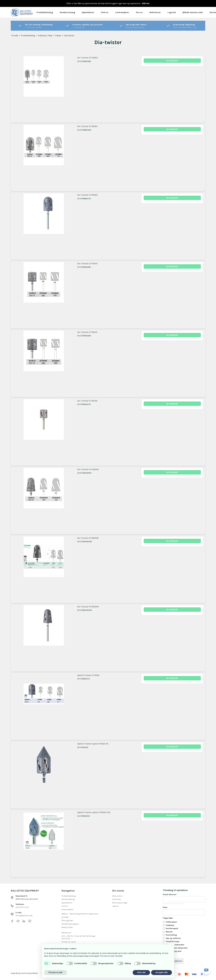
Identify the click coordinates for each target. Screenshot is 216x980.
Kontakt (65, 917)
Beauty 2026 (67, 927)
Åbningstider (67, 921)
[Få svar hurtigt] (206, 970)
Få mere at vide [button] (56, 972)
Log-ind (172, 12)
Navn (165, 907)
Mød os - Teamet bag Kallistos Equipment (80, 914)
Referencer (155, 12)
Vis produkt (172, 61)
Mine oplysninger (120, 903)
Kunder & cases (69, 942)
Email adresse (170, 894)
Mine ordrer (117, 896)
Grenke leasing (67, 12)
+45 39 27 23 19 (22, 907)
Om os (139, 12)
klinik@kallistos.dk (24, 916)
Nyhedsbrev (88, 12)
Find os (105, 12)
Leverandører (122, 12)
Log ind (115, 906)
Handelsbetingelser (70, 924)
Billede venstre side (193, 12)
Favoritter (117, 899)
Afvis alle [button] (141, 972)
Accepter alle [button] (162, 972)
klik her (146, 3)
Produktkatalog (45, 12)
